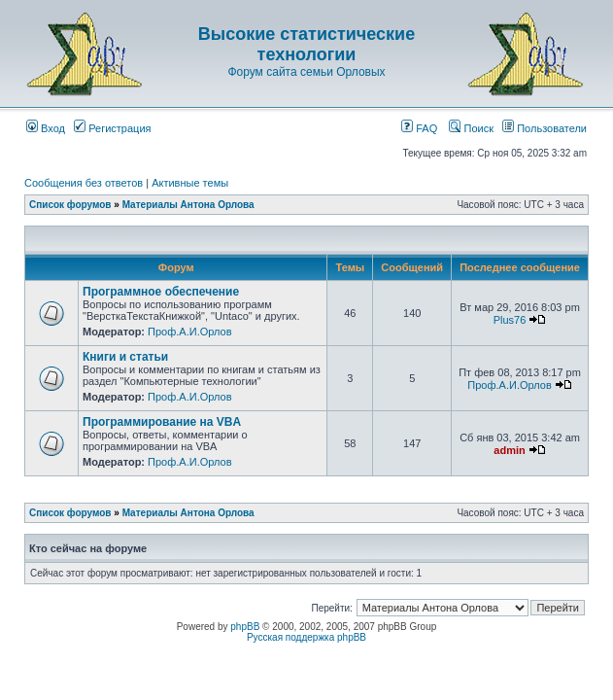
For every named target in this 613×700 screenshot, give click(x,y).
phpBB (245, 627)
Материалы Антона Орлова (188, 205)
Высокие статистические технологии (306, 44)
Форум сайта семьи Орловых (306, 72)
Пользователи (545, 128)
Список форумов (70, 205)
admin (509, 450)
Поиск (471, 128)
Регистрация (112, 128)
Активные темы (190, 183)
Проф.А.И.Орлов (189, 332)
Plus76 (510, 320)
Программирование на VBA (162, 422)
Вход (46, 128)
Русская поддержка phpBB (306, 637)
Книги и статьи (125, 357)
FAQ (419, 128)
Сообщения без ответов (84, 183)
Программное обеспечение (161, 292)
